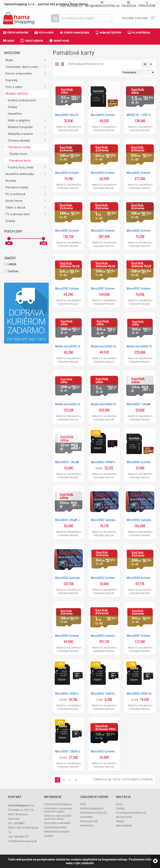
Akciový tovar (124, 817)
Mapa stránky (124, 825)
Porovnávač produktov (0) (86, 64)
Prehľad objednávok (92, 808)
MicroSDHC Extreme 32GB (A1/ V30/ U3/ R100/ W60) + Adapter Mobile (141, 462)
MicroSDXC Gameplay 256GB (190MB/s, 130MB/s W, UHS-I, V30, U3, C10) (105, 520)
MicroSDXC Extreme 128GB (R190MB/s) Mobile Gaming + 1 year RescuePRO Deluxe (141, 231)
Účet (83, 804)
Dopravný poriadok (55, 827)
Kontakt (49, 836)
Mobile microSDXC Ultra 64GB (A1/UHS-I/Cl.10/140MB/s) (105, 346)
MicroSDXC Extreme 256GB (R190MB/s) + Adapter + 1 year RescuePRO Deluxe (141, 578)
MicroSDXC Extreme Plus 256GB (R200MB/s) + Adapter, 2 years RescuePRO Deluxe (105, 289)
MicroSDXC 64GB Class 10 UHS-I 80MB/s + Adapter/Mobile (141, 694)
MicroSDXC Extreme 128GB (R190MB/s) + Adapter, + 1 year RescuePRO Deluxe (69, 636)
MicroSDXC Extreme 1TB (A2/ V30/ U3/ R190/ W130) (105, 231)
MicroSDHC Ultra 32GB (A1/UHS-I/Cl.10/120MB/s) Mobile (69, 115)
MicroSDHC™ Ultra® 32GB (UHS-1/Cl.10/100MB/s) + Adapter (69, 462)
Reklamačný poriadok (57, 832)
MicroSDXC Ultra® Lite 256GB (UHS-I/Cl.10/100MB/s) (69, 520)
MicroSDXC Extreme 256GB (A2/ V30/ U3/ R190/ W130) (69, 231)
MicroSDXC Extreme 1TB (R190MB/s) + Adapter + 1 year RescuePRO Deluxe (105, 636)
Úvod (119, 804)
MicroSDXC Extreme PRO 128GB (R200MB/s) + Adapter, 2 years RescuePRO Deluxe (105, 751)
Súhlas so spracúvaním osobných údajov (58, 817)
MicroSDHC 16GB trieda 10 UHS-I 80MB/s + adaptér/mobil (105, 694)
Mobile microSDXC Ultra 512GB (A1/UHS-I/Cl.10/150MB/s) (141, 346)
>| (76, 780)
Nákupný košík (89, 821)
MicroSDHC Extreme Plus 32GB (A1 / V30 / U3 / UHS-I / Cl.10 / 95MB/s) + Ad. (105, 115)
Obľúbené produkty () (93, 813)
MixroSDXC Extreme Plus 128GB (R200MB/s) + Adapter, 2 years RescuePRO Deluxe (141, 289)
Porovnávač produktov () (131, 813)
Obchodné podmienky (57, 823)
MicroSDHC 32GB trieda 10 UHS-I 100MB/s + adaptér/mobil (69, 694)
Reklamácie (87, 825)
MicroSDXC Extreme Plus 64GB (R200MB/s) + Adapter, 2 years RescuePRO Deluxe (69, 289)
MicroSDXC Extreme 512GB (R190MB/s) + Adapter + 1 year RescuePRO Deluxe (141, 636)
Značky (10, 221)
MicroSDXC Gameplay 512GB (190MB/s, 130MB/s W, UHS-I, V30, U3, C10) (141, 520)
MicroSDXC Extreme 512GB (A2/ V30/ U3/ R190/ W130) (141, 173)
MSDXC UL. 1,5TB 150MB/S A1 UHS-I (141, 115)
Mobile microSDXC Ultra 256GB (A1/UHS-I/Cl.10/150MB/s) (69, 404)
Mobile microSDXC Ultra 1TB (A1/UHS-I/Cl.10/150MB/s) (105, 404)
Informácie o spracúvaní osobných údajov (58, 810)
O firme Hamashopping (58, 804)
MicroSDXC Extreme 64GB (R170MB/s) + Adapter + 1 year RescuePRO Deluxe (105, 578)
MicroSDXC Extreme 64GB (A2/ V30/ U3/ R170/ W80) (105, 173)
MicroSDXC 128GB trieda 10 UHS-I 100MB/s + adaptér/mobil (69, 751)
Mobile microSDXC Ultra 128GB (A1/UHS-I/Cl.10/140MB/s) (69, 346)
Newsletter (86, 817)
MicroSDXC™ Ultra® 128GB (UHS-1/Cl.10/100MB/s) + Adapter (141, 404)
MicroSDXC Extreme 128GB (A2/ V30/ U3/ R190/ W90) (69, 173)
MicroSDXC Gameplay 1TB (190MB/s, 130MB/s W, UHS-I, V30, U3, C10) (69, 578)
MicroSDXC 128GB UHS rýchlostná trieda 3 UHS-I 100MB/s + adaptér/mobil (105, 462)
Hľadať (120, 821)
